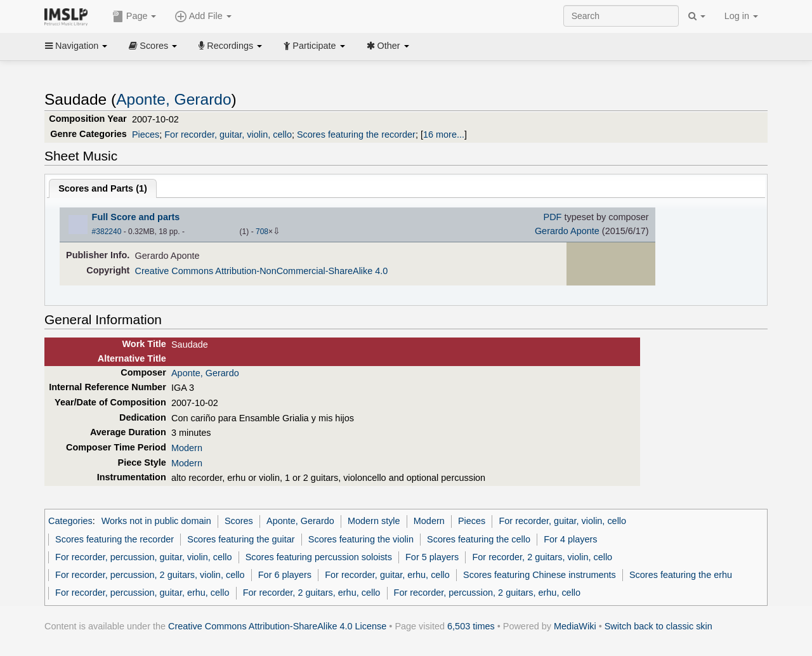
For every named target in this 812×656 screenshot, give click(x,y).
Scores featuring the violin (361, 539)
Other (388, 46)
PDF (553, 217)
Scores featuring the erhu (681, 575)
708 (262, 232)
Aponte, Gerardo (174, 99)
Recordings (230, 46)
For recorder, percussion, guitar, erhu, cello (142, 593)
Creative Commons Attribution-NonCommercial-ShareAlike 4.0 (262, 271)
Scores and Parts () (103, 188)
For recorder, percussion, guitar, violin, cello (143, 557)
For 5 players (432, 557)
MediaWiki (575, 626)
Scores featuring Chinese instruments (540, 575)
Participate (314, 46)
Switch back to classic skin (658, 626)
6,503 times (471, 626)
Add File (203, 16)
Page (134, 16)
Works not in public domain (156, 521)
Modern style (374, 521)
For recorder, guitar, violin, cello (228, 134)
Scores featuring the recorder (356, 134)
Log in (741, 16)
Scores (153, 46)
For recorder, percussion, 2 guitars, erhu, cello (488, 593)
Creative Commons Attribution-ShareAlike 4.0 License (277, 626)
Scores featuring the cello (479, 539)
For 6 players (285, 575)
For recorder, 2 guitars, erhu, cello (312, 593)
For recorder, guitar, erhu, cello (387, 575)
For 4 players (570, 539)
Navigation (76, 46)
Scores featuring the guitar (241, 539)
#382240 (107, 232)
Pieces (146, 134)
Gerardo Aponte (567, 231)
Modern (187, 448)
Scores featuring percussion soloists (319, 557)
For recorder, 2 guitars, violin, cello (542, 557)
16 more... (444, 134)
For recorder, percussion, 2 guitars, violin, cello (150, 575)
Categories (70, 521)
